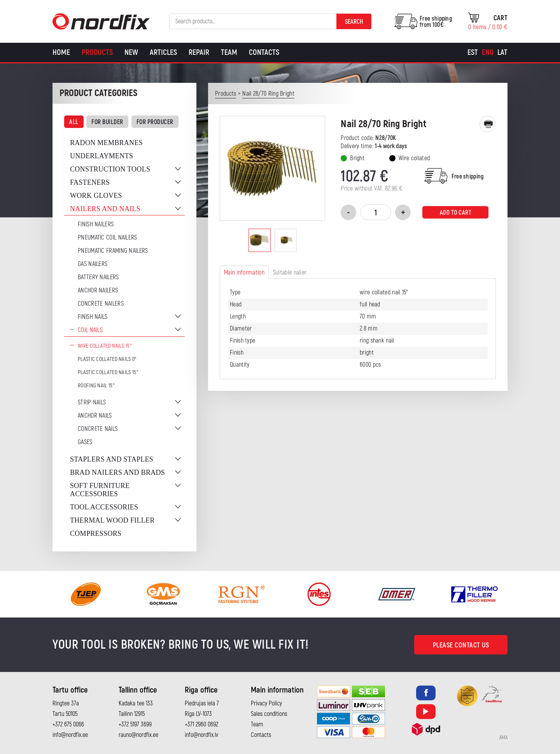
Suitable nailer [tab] (290, 273)
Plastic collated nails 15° (108, 372)
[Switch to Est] (473, 52)
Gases (85, 442)
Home (61, 52)
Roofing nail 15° (96, 386)
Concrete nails (98, 429)
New (131, 52)
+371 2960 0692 (201, 724)
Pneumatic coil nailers (108, 238)
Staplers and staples (112, 459)
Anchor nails (95, 416)
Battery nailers (98, 277)
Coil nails (90, 330)
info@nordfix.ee (70, 735)
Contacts (264, 52)
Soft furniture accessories (100, 490)
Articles (163, 52)
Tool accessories (104, 507)
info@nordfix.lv (201, 735)
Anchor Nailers (98, 290)
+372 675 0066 (68, 724)
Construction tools (110, 169)
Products (97, 52)
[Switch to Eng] (488, 52)
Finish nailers (96, 224)
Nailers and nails (105, 209)
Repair (199, 52)
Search (354, 22)
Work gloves (96, 196)
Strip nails (92, 402)
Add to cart (456, 213)
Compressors (96, 534)
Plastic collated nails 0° (107, 359)
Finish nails (93, 317)
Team (229, 52)
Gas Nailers (93, 264)
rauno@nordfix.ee (138, 735)
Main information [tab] (244, 273)
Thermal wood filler (112, 520)
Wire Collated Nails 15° (105, 346)
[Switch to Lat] (502, 52)
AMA (503, 738)
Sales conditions (269, 714)
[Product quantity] (376, 212)
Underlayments (101, 156)
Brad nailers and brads (117, 472)
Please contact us (461, 645)
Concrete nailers (101, 304)
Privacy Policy (266, 703)
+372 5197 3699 (135, 724)
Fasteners (90, 182)
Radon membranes (106, 143)
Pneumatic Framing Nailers (113, 251)
